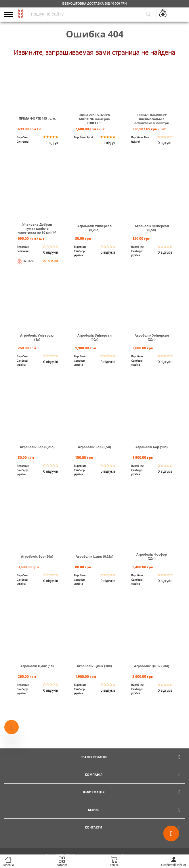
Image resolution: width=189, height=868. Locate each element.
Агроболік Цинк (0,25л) (94, 556)
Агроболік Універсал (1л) (37, 337)
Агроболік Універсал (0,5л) (152, 228)
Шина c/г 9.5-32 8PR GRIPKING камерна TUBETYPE (94, 119)
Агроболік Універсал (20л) (152, 337)
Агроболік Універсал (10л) (94, 337)
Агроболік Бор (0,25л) (37, 447)
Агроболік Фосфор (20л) (152, 556)
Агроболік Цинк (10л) (94, 666)
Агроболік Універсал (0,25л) (94, 228)
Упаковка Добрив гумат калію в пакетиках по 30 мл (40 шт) (37, 231)
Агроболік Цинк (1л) (37, 666)
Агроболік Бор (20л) (37, 556)
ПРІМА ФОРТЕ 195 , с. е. (37, 118)
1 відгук (52, 143)
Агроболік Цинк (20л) (152, 666)
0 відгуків (165, 143)
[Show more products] (12, 728)
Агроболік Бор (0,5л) (94, 447)
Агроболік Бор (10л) (152, 447)
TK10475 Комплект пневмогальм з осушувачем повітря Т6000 (152, 121)
